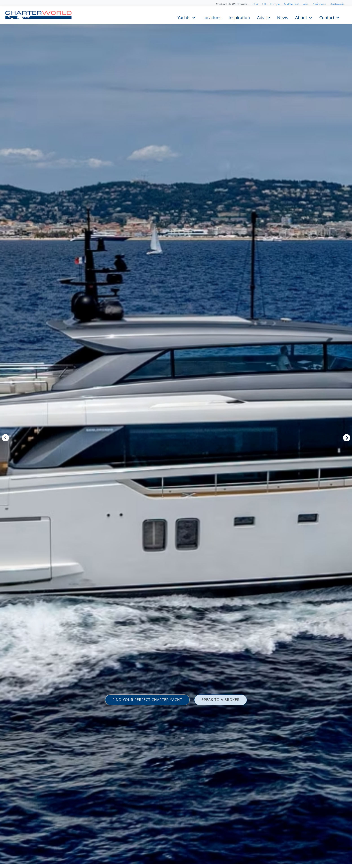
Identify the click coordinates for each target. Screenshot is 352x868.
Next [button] (347, 438)
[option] (176, 434)
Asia (306, 4)
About (301, 17)
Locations (212, 17)
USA (255, 4)
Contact (327, 17)
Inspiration (239, 17)
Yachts (184, 17)
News (282, 17)
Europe (275, 4)
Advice (263, 17)
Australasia (337, 4)
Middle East (291, 4)
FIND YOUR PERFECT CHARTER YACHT (147, 700)
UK (264, 4)
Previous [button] (5, 438)
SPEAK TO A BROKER (221, 700)
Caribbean (319, 4)
